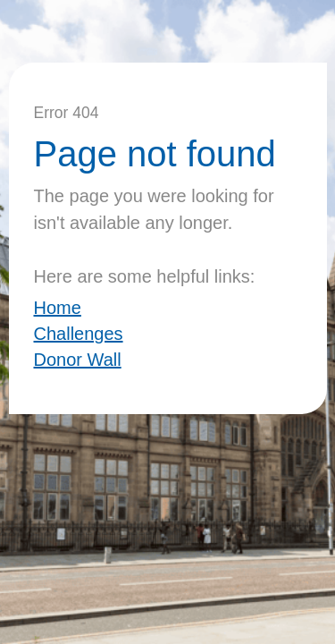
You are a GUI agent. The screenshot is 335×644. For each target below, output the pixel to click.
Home (58, 308)
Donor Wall (78, 360)
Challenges (79, 334)
